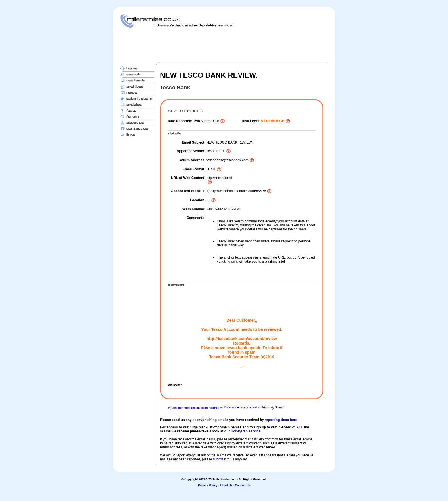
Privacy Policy (208, 485)
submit (218, 459)
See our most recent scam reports (195, 408)
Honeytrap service (245, 431)
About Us (226, 485)
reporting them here (281, 420)
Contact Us (242, 485)
